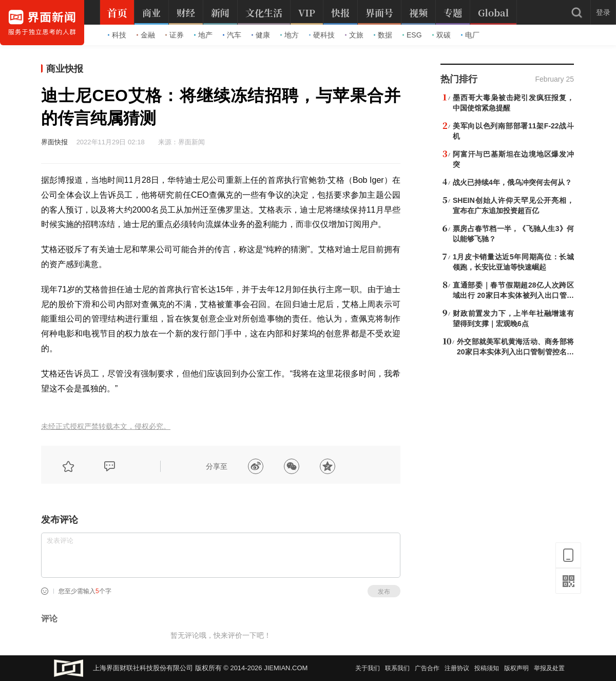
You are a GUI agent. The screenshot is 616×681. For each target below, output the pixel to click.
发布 (384, 592)
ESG (412, 35)
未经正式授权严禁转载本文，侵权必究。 (106, 427)
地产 (203, 35)
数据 (383, 35)
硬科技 (322, 35)
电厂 (470, 35)
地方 (290, 35)
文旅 (354, 35)
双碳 (441, 35)
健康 (261, 35)
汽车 (232, 35)
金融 (146, 35)
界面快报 (54, 142)
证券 (175, 35)
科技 (117, 35)
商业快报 (65, 69)
